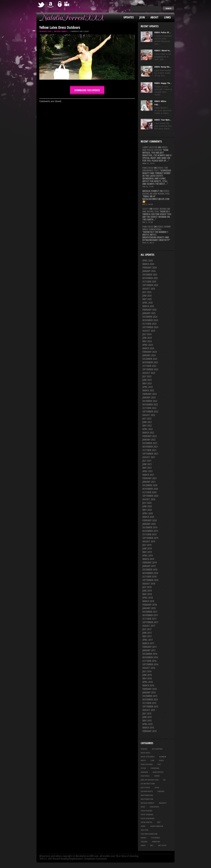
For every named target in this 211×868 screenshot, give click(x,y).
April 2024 (148, 345)
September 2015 (150, 707)
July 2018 (147, 587)
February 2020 (150, 520)
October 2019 (149, 534)
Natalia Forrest (61, 31)
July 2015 (147, 714)
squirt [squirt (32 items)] (144, 838)
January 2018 (149, 608)
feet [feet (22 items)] (159, 764)
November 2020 (150, 489)
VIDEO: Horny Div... (163, 67)
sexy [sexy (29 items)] (159, 822)
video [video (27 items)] (143, 845)
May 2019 (147, 552)
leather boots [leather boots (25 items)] (147, 791)
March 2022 (148, 433)
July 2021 (147, 461)
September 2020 (150, 496)
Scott (146, 209)
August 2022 (149, 415)
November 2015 (150, 699)
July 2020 (147, 503)
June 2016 (147, 675)
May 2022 (147, 426)
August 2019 (149, 541)
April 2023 (148, 387)
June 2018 (147, 591)
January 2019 (149, 566)
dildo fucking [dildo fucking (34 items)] (147, 764)
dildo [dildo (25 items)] (161, 760)
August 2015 (149, 710)
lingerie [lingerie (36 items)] (161, 791)
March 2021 (148, 475)
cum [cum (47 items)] (152, 760)
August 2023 (149, 373)
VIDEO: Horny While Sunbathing (157, 228)
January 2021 (149, 482)
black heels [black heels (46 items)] (145, 753)
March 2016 (148, 685)
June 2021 (147, 464)
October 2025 (149, 282)
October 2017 (149, 619)
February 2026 (150, 268)
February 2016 (150, 689)
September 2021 (150, 454)
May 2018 (147, 594)
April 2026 (148, 261)
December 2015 (150, 696)
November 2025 (150, 278)
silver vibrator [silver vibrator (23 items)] (157, 826)
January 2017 (149, 650)
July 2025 (147, 292)
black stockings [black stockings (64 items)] (148, 757)
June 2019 (147, 548)
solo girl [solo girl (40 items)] (145, 830)
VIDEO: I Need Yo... (163, 50)
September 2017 (150, 622)
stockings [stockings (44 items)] (156, 838)
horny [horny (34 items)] (157, 776)
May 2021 (147, 468)
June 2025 (147, 296)
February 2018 (150, 605)
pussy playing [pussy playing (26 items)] (146, 811)
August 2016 (149, 668)
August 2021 (149, 457)
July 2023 (147, 376)
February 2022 (150, 436)
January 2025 (149, 313)
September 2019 (150, 538)
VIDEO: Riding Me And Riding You (156, 192)
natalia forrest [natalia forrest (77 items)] (147, 803)
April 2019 (148, 556)
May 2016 (147, 678)
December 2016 (150, 654)
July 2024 (147, 334)
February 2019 (150, 563)
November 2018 (150, 573)
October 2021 (149, 450)
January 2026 (149, 271)
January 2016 (149, 692)
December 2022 (150, 401)
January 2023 (149, 397)
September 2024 (150, 327)
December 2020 (150, 485)
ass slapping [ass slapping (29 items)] (157, 749)
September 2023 (150, 369)
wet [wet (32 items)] (152, 845)
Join (142, 17)
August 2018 (149, 584)
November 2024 (150, 320)
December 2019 (150, 527)
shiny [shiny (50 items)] (143, 826)
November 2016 (150, 657)
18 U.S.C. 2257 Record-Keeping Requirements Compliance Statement (73, 859)
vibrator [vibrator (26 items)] (156, 842)
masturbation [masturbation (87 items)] (147, 799)
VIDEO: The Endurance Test (155, 169)
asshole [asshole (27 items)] (144, 749)
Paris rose (148, 168)
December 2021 (150, 443)
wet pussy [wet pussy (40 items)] (162, 845)
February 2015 (150, 731)
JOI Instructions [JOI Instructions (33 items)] (148, 784)
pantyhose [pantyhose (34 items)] (154, 807)
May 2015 (147, 721)
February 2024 (150, 352)
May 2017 (147, 636)
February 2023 (150, 394)
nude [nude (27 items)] (143, 807)
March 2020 (148, 517)
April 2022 (148, 429)
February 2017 (150, 647)
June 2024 (147, 338)
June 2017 (147, 633)
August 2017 (149, 626)
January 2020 (149, 524)
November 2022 (150, 405)
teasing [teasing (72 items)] (144, 842)
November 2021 (150, 447)
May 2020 (147, 510)
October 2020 (149, 492)
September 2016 (150, 664)
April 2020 (148, 513)
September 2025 (150, 285)
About (154, 17)
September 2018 (150, 580)
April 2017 (148, 640)
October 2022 (149, 408)
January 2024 (149, 355)
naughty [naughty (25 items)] (163, 803)
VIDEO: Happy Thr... (163, 83)
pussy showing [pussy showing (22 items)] (147, 814)
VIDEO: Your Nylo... (163, 120)
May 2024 (147, 341)
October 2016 (149, 661)
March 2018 (148, 601)
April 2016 (148, 682)
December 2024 (150, 317)
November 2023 (150, 362)
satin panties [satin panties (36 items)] (146, 822)
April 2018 (148, 598)
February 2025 (150, 310)
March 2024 (148, 348)
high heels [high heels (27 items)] (145, 776)
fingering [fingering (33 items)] (155, 768)
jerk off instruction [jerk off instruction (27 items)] (150, 780)
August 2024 (149, 331)
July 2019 (147, 545)
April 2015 (148, 724)
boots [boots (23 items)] (143, 760)
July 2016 (147, 671)
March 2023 (148, 390)
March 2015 (148, 728)
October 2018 (149, 577)
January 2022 (149, 440)
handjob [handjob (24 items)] (144, 772)
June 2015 (147, 717)
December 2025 (150, 275)
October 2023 (149, 366)
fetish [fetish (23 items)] (143, 768)
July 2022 (147, 419)
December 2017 (150, 612)
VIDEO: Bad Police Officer (155, 149)
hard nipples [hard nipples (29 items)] (158, 772)
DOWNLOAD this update (87, 90)
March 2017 (148, 643)
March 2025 (148, 306)
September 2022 (150, 412)
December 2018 (150, 570)
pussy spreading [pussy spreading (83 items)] (148, 818)
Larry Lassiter (150, 147)
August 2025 (149, 289)
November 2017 (150, 615)
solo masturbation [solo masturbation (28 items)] (149, 834)
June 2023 (147, 380)
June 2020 (147, 506)
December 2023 (150, 359)
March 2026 (148, 264)
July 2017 (147, 629)
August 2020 (149, 499)
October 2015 (149, 703)
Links (167, 17)
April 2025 (148, 303)
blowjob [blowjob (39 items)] (163, 757)
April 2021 (148, 471)
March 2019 (148, 559)
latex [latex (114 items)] (157, 788)
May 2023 (147, 383)
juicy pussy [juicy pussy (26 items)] (145, 788)
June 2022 (147, 422)
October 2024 (149, 324)
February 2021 (150, 478)
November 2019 (150, 531)
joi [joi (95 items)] (164, 780)
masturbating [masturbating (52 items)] (147, 795)
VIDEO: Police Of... (163, 32)
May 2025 (147, 299)
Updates (129, 17)
